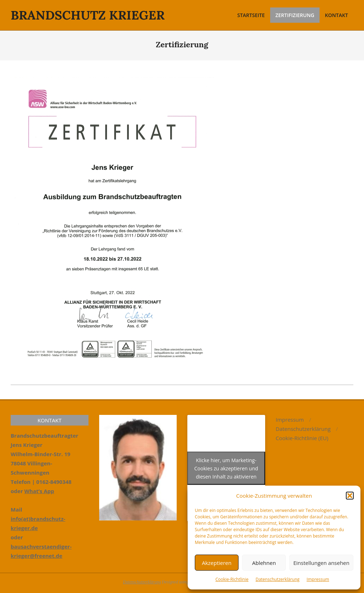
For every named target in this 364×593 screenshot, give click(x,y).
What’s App (39, 491)
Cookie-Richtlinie (232, 579)
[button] (350, 496)
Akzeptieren (217, 563)
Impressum (318, 579)
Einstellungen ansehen (321, 563)
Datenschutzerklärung (278, 579)
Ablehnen (264, 563)
